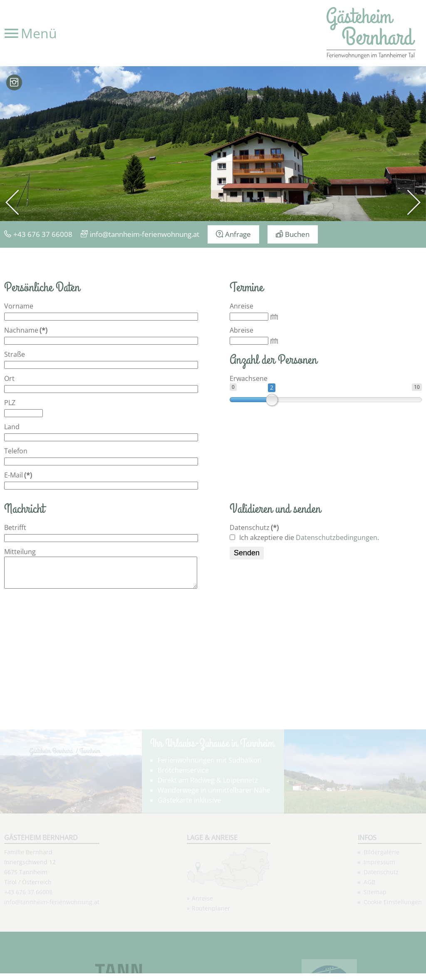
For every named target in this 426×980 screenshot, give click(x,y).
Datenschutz (254, 527)
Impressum (379, 912)
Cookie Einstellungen (393, 952)
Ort (9, 378)
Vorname (19, 306)
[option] (213, 144)
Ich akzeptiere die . (304, 537)
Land (12, 427)
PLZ (10, 403)
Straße (15, 354)
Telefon (16, 451)
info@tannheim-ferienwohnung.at (145, 234)
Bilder (14, 82)
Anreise (241, 306)
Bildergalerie (381, 902)
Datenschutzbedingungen (337, 537)
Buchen (297, 234)
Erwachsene (249, 378)
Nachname (26, 330)
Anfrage (238, 234)
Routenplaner (211, 958)
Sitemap (375, 942)
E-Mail (18, 475)
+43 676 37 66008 (43, 234)
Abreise (241, 330)
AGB (369, 932)
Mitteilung (20, 552)
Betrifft (15, 527)
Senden (247, 553)
